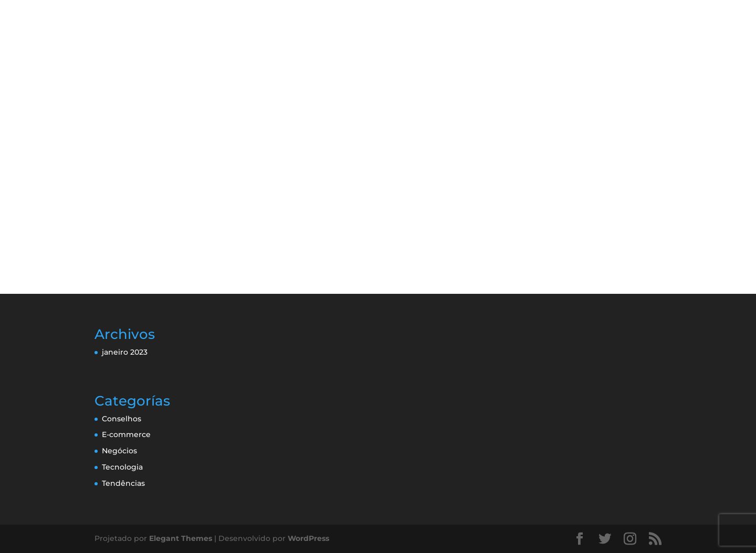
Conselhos (122, 419)
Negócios (119, 451)
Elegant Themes (181, 538)
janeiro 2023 (125, 352)
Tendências (123, 483)
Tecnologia (122, 467)
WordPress (308, 538)
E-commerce (126, 434)
